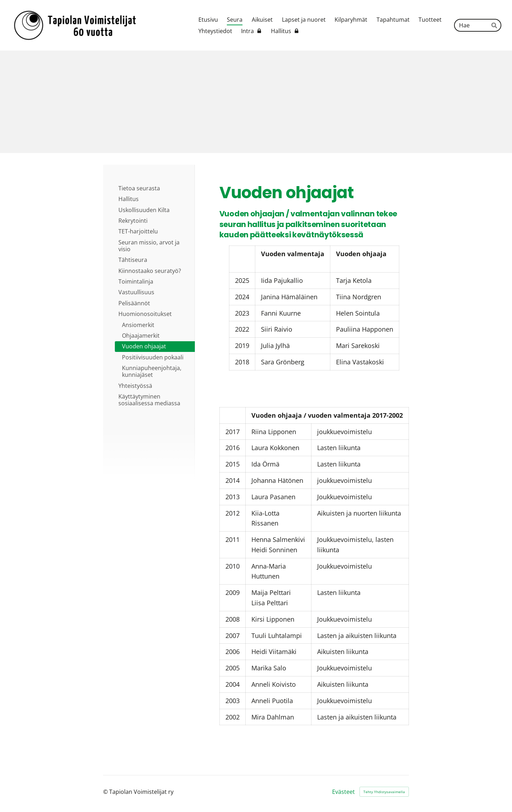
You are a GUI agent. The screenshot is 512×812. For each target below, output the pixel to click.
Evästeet (343, 792)
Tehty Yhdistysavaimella (384, 792)
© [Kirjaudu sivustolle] (106, 792)
